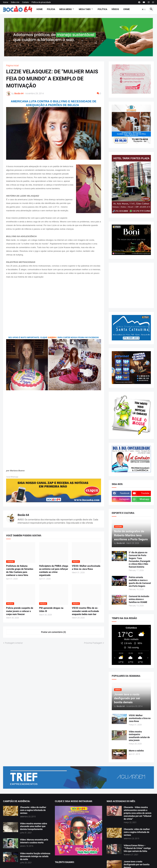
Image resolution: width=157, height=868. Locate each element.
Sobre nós (15, 2)
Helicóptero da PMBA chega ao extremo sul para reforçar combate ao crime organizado (54, 571)
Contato (25, 2)
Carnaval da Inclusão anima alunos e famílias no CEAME (139, 599)
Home (6, 2)
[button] (144, 9)
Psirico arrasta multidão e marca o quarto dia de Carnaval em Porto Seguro (140, 582)
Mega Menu (66, 9)
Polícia (51, 9)
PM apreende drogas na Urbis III (51, 610)
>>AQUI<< (52, 338)
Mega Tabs (85, 9)
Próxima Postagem (93, 643)
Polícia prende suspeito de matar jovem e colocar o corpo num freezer (20, 611)
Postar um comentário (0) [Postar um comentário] (54, 632)
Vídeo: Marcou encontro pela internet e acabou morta (34, 841)
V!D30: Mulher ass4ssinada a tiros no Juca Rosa (86, 567)
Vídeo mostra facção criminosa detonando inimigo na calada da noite (35, 856)
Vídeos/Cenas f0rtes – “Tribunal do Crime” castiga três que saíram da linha (137, 848)
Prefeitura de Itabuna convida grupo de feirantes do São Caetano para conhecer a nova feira (20, 571)
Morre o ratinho (136, 751)
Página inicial (12, 66)
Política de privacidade (41, 2)
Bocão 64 (23, 515)
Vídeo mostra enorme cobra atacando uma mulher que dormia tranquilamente (34, 826)
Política (102, 9)
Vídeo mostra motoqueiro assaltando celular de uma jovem (139, 736)
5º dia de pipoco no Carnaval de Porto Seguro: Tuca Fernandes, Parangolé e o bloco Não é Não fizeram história (140, 560)
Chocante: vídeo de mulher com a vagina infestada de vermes (33, 810)
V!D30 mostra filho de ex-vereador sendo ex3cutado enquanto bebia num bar (85, 611)
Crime (126, 9)
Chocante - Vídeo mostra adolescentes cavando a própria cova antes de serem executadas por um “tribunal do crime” (138, 813)
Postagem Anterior (14, 643)
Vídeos (115, 9)
